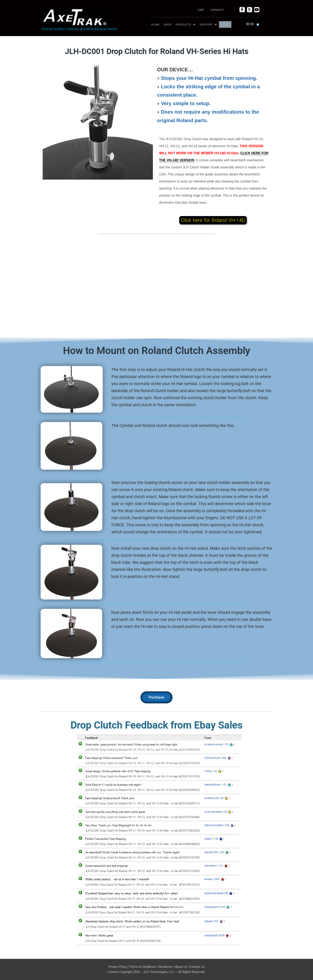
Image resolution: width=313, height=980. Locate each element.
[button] (186, 25)
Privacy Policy (118, 967)
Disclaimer (165, 967)
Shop (168, 25)
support (208, 25)
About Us (181, 967)
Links (225, 25)
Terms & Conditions (143, 967)
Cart (201, 10)
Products (186, 25)
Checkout (217, 10)
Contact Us (197, 967)
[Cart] (253, 24)
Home (155, 25)
